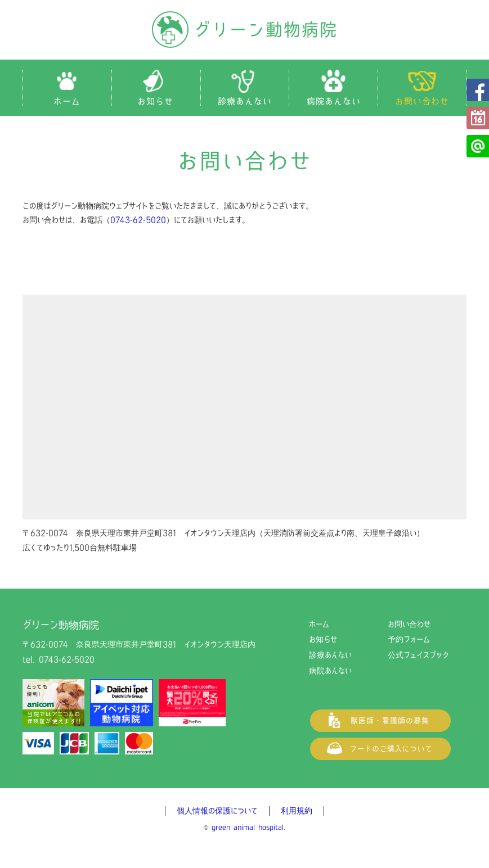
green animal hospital (248, 827)
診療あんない (330, 655)
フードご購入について (380, 749)
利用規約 (297, 811)
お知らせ (323, 639)
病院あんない (330, 671)
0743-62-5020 (138, 220)
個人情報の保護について (217, 811)
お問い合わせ (409, 624)
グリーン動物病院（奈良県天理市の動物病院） (245, 30)
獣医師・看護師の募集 (380, 721)
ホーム (319, 624)
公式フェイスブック (478, 90)
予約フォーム (478, 118)
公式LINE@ (478, 146)
